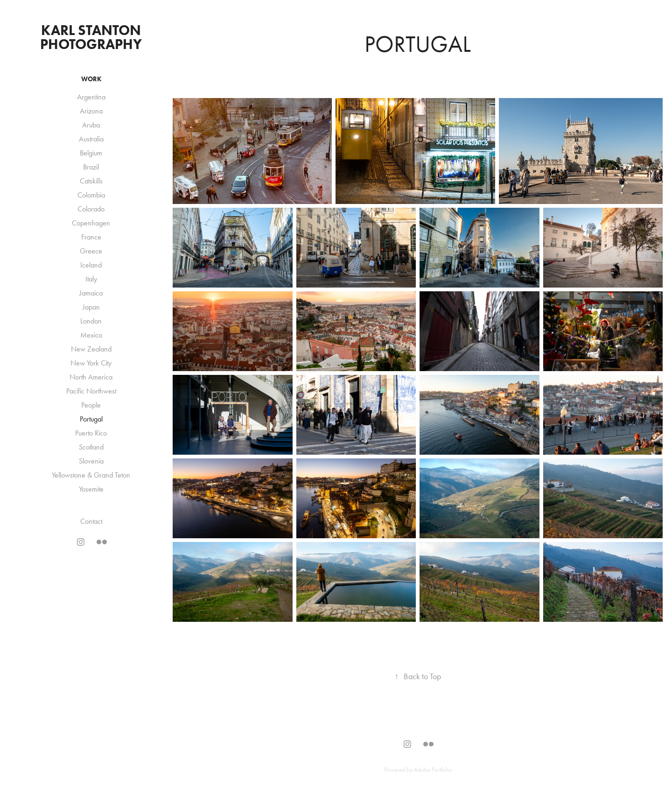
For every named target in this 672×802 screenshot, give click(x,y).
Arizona (91, 111)
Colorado (91, 209)
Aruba (91, 125)
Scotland (91, 447)
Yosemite (91, 489)
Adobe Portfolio (433, 770)
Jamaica (91, 293)
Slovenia (91, 461)
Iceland (91, 265)
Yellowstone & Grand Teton (91, 475)
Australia (91, 139)
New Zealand (91, 349)
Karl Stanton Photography (92, 37)
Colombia (91, 195)
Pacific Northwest (91, 391)
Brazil (91, 167)
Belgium (91, 153)
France (91, 237)
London (91, 321)
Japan (91, 307)
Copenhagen (91, 223)
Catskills (91, 181)
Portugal (91, 419)
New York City (91, 363)
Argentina (91, 97)
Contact (91, 521)
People (91, 405)
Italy (91, 279)
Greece (91, 251)
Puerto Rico (91, 433)
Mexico (91, 335)
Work (91, 79)
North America (91, 377)
